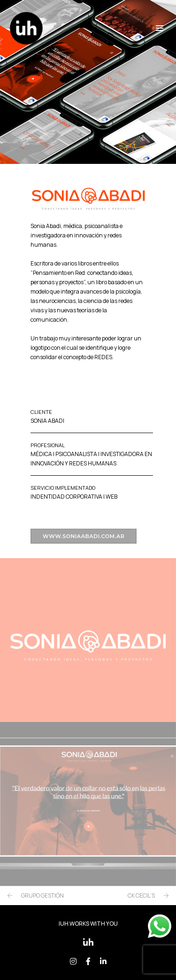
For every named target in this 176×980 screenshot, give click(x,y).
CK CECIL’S (141, 895)
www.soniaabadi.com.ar (84, 541)
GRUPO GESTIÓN (42, 895)
